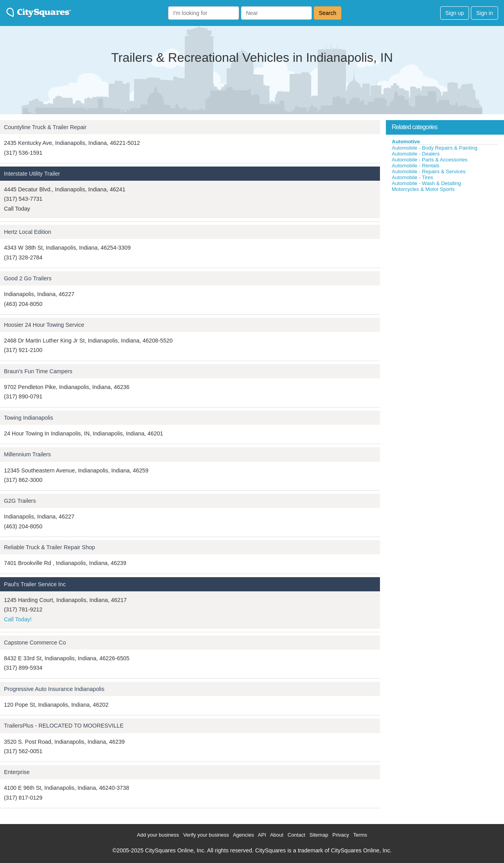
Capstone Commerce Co (35, 643)
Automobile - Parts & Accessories (430, 160)
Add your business (158, 835)
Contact (296, 835)
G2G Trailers (20, 501)
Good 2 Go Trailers (28, 278)
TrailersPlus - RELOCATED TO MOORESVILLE (64, 726)
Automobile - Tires (412, 177)
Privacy (341, 835)
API (262, 835)
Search (328, 13)
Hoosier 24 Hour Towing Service (44, 325)
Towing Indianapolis (29, 418)
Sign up (455, 13)
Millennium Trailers (27, 454)
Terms (360, 835)
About (277, 835)
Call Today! (18, 619)
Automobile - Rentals (416, 166)
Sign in (485, 13)
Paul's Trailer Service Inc (35, 584)
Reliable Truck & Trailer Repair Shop (49, 547)
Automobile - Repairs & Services (429, 171)
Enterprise (17, 772)
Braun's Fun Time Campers (38, 371)
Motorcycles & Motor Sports (423, 189)
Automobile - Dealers (416, 154)
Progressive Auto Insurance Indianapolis (54, 689)
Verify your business (206, 835)
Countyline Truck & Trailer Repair (45, 127)
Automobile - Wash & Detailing (426, 183)
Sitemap (319, 835)
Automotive (406, 142)
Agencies (243, 835)
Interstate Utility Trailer (32, 174)
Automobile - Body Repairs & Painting (435, 148)
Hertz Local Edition (28, 232)
